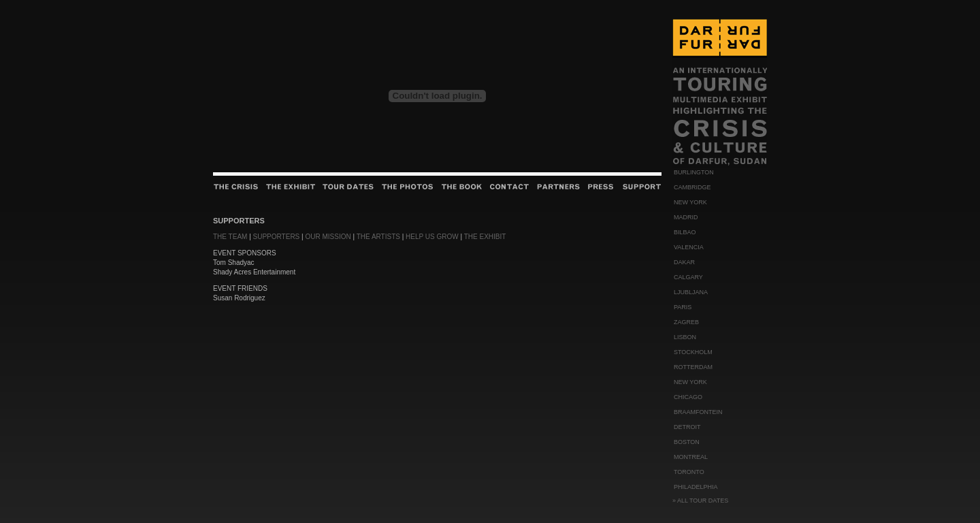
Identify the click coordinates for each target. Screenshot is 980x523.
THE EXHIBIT (485, 237)
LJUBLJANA (691, 292)
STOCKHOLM (693, 352)
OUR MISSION (328, 237)
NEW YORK (690, 202)
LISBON (685, 337)
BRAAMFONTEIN (698, 412)
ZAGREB (686, 322)
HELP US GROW (432, 237)
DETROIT (687, 427)
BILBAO (685, 232)
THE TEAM (230, 237)
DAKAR (684, 262)
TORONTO (689, 472)
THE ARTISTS (378, 237)
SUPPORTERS (277, 237)
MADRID (686, 217)
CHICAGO (688, 397)
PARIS (683, 307)
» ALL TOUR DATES (700, 501)
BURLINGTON (694, 172)
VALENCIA (689, 247)
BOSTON (687, 442)
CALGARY (688, 277)
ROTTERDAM (693, 367)
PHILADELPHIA (696, 487)
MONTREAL (691, 457)
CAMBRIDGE (692, 187)
